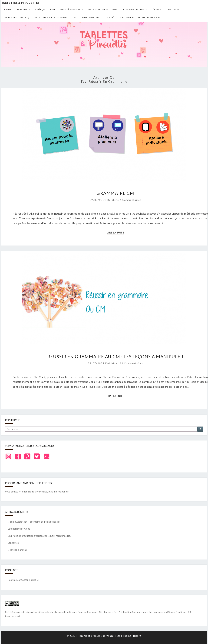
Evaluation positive (98, 9)
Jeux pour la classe (92, 18)
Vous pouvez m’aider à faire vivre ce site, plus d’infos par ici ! (37, 492)
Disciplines (22, 9)
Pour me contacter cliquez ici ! (24, 580)
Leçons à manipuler (70, 9)
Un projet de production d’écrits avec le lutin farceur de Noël (40, 536)
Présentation (127, 18)
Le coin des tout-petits (150, 18)
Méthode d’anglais (18, 550)
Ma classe (174, 9)
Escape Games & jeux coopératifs (51, 18)
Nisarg (137, 636)
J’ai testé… (158, 9)
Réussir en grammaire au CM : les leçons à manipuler (115, 357)
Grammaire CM (115, 193)
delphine (113, 200)
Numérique (40, 9)
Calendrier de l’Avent (19, 529)
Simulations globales (15, 18)
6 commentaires (131, 200)
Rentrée (111, 18)
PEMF (53, 9)
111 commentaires (131, 363)
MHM (115, 9)
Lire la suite (115, 233)
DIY (75, 18)
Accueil (7, 9)
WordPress (114, 636)
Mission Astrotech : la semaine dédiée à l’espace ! (34, 522)
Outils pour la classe (133, 9)
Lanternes (13, 543)
